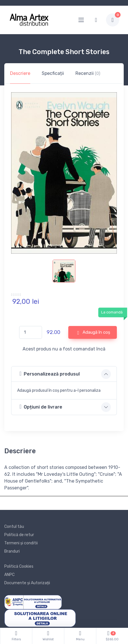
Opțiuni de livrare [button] (41, 407)
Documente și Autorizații (27, 583)
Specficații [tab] (53, 73)
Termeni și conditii (21, 543)
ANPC (9, 575)
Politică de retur (19, 535)
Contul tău (14, 527)
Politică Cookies (19, 566)
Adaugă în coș (94, 333)
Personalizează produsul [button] (50, 374)
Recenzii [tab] (88, 73)
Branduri (12, 551)
